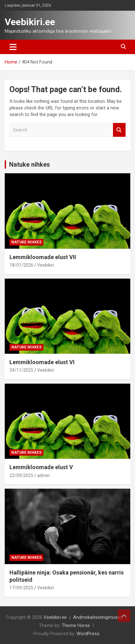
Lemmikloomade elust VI (42, 362)
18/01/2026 (21, 265)
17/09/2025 (21, 588)
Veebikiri (46, 265)
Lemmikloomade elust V (41, 467)
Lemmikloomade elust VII (43, 257)
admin (43, 475)
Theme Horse (76, 625)
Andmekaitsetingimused (98, 617)
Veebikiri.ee (30, 22)
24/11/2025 (21, 370)
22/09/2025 (21, 475)
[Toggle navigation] (13, 47)
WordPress (88, 634)
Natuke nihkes (30, 164)
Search (119, 130)
